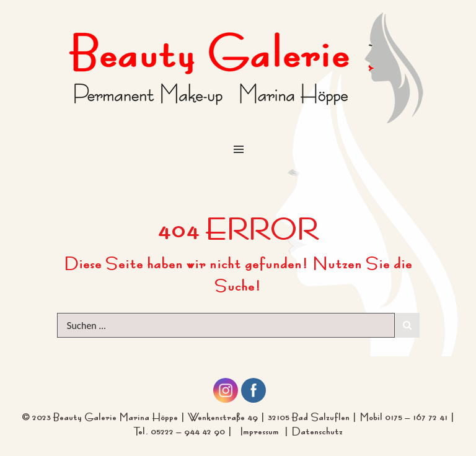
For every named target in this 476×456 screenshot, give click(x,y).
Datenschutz (317, 430)
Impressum (262, 430)
